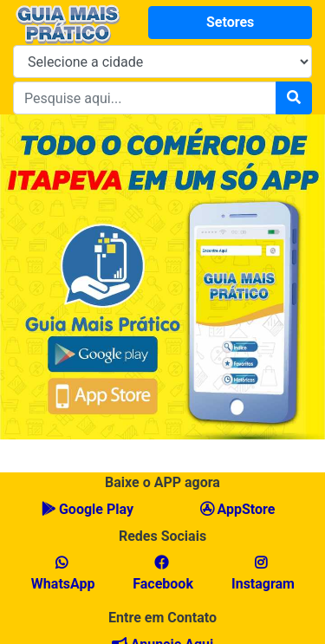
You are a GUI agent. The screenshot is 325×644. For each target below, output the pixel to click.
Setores (230, 22)
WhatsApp (62, 574)
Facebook (161, 574)
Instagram (261, 574)
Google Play (88, 509)
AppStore (238, 509)
